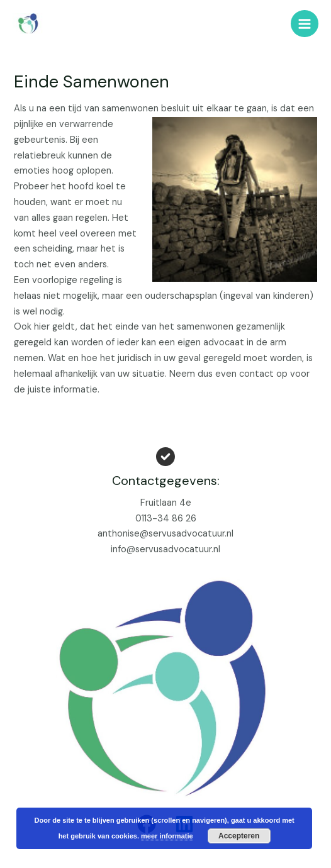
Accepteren (239, 836)
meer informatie (167, 836)
